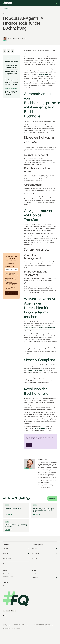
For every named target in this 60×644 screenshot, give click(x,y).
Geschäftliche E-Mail (10, 267)
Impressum (17, 625)
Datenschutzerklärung (9, 279)
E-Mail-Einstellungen (6, 626)
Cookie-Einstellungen (25, 626)
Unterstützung (35, 574)
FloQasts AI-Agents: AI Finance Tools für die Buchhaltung (11, 93)
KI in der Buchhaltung (40, 428)
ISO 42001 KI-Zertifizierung (35, 370)
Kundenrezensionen (8, 577)
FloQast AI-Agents (43, 75)
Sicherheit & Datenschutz (49, 626)
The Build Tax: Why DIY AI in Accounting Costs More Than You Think (11, 73)
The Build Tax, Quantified (11, 62)
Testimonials (6, 574)
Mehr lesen (52, 499)
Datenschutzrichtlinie (38, 625)
